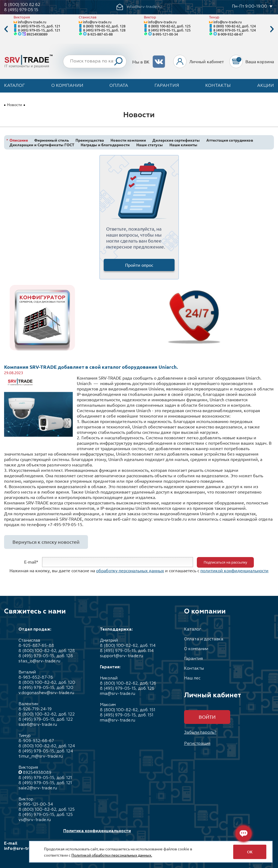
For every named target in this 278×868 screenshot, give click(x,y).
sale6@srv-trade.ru (38, 725)
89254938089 (37, 34)
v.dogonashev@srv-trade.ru (46, 693)
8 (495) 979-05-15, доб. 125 (169, 30)
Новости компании (128, 140)
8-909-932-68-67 (230, 34)
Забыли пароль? (200, 732)
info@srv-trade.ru (32, 22)
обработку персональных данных (130, 570)
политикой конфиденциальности (234, 570)
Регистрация (197, 744)
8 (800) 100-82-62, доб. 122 (47, 714)
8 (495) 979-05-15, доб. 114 (127, 651)
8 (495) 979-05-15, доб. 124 (235, 30)
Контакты (218, 86)
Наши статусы (150, 145)
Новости (15, 104)
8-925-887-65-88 (100, 34)
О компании (67, 86)
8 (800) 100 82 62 (22, 5)
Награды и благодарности (105, 145)
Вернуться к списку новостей (46, 542)
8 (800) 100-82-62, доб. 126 (128, 683)
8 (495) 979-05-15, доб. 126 (127, 689)
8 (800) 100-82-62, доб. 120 (47, 683)
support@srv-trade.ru (121, 656)
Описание (19, 140)
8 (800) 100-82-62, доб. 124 (235, 26)
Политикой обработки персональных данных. (112, 855)
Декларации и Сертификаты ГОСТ (42, 145)
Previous (6, 29)
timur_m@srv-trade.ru (41, 756)
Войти (207, 717)
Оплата (119, 86)
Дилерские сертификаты (176, 140)
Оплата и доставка (204, 639)
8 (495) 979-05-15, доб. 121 (39, 26)
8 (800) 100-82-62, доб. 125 (169, 26)
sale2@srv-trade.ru (38, 788)
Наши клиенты (183, 145)
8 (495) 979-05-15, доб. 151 (127, 715)
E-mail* (31, 562)
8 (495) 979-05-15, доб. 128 (104, 30)
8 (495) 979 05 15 (21, 10)
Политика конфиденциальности (97, 831)
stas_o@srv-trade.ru (39, 661)
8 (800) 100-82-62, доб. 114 (128, 646)
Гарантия (167, 86)
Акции (266, 86)
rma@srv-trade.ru (118, 694)
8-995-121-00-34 (165, 34)
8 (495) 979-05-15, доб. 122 (46, 719)
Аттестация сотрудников (230, 140)
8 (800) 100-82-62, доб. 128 (104, 26)
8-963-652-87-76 (36, 677)
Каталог (15, 86)
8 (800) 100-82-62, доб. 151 (128, 710)
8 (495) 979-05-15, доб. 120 (46, 688)
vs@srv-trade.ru (35, 820)
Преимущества (90, 140)
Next (272, 29)
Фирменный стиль (52, 140)
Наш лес (192, 678)
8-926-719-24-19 (35, 709)
